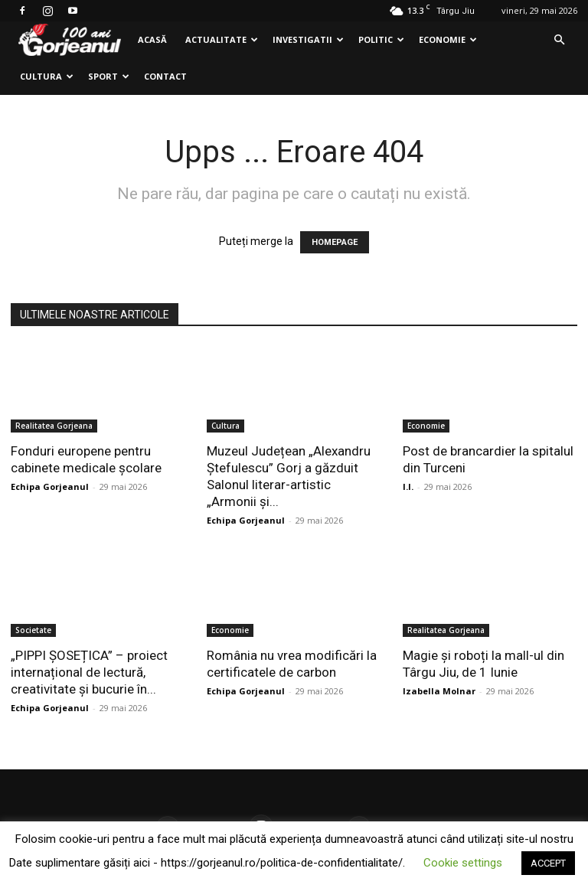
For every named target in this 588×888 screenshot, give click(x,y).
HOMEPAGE (335, 242)
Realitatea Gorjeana (54, 426)
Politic (381, 39)
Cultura (47, 76)
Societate (33, 630)
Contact (165, 76)
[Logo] (70, 40)
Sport (109, 76)
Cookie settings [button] (463, 863)
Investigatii (308, 39)
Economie (448, 39)
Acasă (152, 39)
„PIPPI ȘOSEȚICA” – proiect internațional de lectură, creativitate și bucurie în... (89, 672)
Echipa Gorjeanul (50, 486)
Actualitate (222, 39)
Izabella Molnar (439, 691)
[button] (559, 40)
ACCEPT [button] (548, 863)
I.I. (408, 486)
